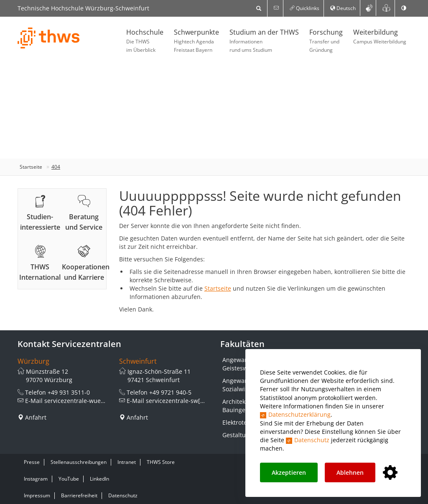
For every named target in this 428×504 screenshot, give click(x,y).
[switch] (404, 8)
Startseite (31, 167)
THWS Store (161, 462)
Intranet (127, 462)
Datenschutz (312, 440)
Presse (32, 462)
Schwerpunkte (196, 41)
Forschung (326, 41)
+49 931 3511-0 (69, 392)
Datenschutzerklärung (299, 414)
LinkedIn (99, 479)
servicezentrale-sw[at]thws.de (188, 401)
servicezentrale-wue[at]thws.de (88, 401)
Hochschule (145, 41)
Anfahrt (36, 417)
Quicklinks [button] (304, 8)
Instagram (36, 479)
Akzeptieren (289, 472)
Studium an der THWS (264, 41)
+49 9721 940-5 (170, 392)
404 (56, 167)
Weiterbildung (380, 37)
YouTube (69, 479)
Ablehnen (350, 472)
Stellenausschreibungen (79, 462)
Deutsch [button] (343, 8)
